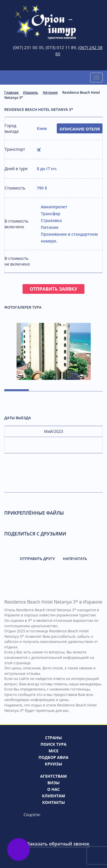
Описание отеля (80, 129)
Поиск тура (53, 744)
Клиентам (53, 796)
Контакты (53, 802)
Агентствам (53, 776)
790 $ (42, 188)
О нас (53, 789)
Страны (53, 738)
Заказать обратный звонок (58, 844)
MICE (53, 751)
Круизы (53, 764)
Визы (53, 783)
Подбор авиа (53, 757)
